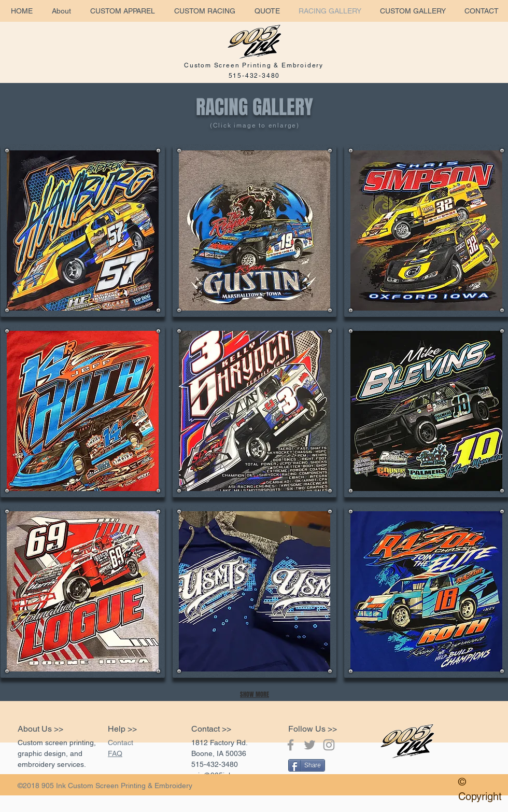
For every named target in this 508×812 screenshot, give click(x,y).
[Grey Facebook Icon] (291, 745)
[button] (83, 230)
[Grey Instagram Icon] (329, 745)
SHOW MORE (255, 694)
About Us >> (40, 729)
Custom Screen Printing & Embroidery (254, 65)
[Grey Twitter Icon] (310, 745)
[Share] (307, 765)
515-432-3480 (255, 76)
